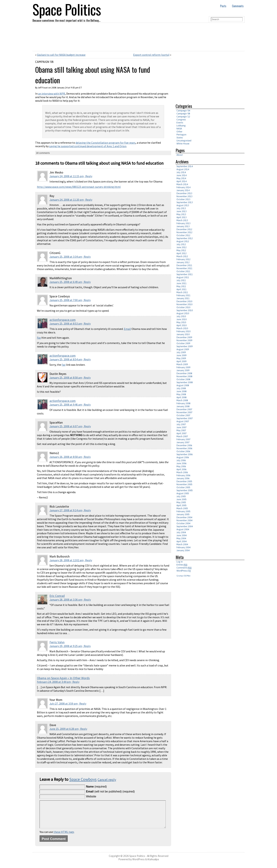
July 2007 (181, 424)
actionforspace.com (63, 320)
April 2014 (182, 181)
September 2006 (185, 454)
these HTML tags (64, 837)
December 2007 (184, 409)
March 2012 (182, 256)
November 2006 (184, 448)
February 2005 (183, 511)
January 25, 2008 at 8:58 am (66, 378)
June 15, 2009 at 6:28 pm (64, 729)
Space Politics (137, 861)
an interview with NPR (52, 94)
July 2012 (181, 244)
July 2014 (181, 172)
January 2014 (183, 190)
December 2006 (184, 445)
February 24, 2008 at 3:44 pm (54, 682)
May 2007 (181, 430)
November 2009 (184, 340)
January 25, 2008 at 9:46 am (66, 405)
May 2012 (181, 250)
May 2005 (181, 502)
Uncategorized (184, 141)
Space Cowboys (83, 779)
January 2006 (183, 478)
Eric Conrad (57, 596)
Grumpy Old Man (183, 576)
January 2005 (183, 514)
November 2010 (184, 304)
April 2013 (182, 217)
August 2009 (183, 349)
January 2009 (183, 370)
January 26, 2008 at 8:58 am (66, 457)
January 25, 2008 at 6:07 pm (66, 426)
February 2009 (183, 367)
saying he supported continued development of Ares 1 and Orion (88, 146)
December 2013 (184, 193)
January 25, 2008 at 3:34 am (66, 257)
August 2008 (183, 385)
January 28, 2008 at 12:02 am (67, 560)
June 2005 (182, 499)
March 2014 (182, 184)
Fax (39, 338)
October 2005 (183, 487)
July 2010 (181, 316)
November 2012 (184, 232)
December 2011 (184, 265)
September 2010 (185, 310)
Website (91, 796)
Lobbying (181, 126)
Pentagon (181, 135)
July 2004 (181, 532)
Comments (238, 6)
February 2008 (183, 403)
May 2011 (181, 286)
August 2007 (183, 421)
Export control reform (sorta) (151, 55)
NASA (179, 129)
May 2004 (181, 538)
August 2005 (183, 493)
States (180, 138)
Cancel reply (107, 779)
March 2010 (182, 328)
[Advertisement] (205, 76)
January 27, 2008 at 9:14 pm (66, 510)
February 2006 (183, 475)
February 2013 (183, 223)
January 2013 (183, 226)
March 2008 (182, 400)
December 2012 (184, 229)
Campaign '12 (183, 117)
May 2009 (181, 358)
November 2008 (184, 376)
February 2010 (183, 331)
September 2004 (185, 526)
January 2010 (183, 334)
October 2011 (183, 271)
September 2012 (185, 238)
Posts (223, 6)
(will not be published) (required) (110, 791)
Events (180, 123)
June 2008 (182, 391)
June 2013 (182, 211)
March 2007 (182, 436)
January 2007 (183, 442)
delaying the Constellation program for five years (106, 143)
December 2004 (184, 517)
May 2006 (181, 466)
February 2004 (183, 547)
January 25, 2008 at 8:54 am (66, 359)
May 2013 (181, 214)
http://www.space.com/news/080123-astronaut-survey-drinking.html (79, 187)
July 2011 (181, 280)
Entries (182, 565)
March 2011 (182, 292)
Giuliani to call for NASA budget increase (61, 55)
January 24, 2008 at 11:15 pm (67, 176)
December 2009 (184, 337)
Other (179, 132)
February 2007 (183, 439)
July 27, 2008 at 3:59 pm (64, 704)
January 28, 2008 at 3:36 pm (66, 600)
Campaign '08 (44, 62)
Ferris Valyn (57, 642)
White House (183, 144)
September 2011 (185, 274)
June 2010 (182, 319)
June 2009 (182, 355)
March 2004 (182, 544)
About (180, 155)
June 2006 (182, 463)
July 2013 (181, 208)
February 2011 (183, 295)
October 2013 (183, 199)
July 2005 (181, 496)
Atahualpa (153, 865)
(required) (96, 787)
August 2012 (183, 241)
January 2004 (183, 550)
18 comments (43, 153)
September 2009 (185, 346)
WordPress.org (184, 571)
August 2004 (183, 529)
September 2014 (185, 166)
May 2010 (181, 322)
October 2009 (183, 343)
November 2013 (184, 196)
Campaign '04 (183, 111)
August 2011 (183, 277)
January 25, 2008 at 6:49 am (66, 282)
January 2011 (183, 298)
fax (64, 365)
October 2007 (183, 415)
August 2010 (183, 313)
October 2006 (183, 451)
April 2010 (182, 325)
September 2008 (185, 382)
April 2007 (182, 433)
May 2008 (181, 394)
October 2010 (183, 307)
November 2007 (184, 412)
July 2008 (181, 388)
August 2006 (183, 457)
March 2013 (182, 220)
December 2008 (184, 373)
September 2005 (185, 490)
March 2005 (182, 508)
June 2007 (182, 427)
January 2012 (183, 262)
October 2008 (183, 379)
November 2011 (184, 268)
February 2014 (183, 187)
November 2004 (184, 520)
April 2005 (182, 505)
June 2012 (182, 247)
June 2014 (182, 175)
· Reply (88, 176)
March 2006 (182, 472)
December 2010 (184, 301)
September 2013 (185, 202)
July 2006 (181, 460)
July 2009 (181, 352)
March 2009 (182, 364)
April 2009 (182, 361)
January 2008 (183, 406)
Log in (180, 562)
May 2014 (181, 178)
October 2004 (183, 523)
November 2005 (184, 484)
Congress (181, 120)
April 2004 (182, 541)
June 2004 (182, 535)
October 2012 (183, 235)
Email (127, 329)
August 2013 (183, 205)
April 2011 (182, 289)
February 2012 (183, 259)
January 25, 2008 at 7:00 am (66, 300)
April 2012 (182, 253)
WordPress (138, 865)
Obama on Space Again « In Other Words (63, 678)
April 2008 (182, 397)
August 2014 (183, 169)
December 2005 (184, 481)
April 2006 (182, 469)
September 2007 (185, 418)
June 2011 (182, 283)
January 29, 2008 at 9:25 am (66, 646)
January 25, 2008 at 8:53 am (66, 324)
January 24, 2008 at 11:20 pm (67, 200)
